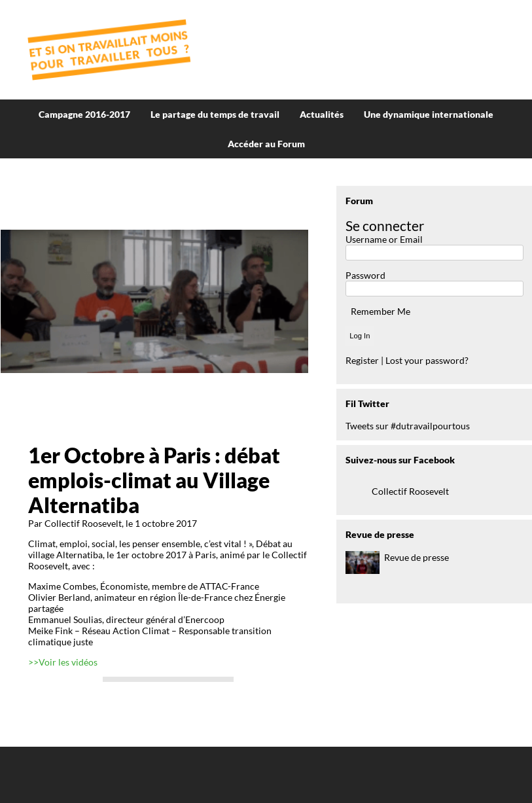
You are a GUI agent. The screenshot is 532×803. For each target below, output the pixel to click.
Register (362, 360)
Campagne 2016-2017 (84, 114)
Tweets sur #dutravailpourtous (408, 426)
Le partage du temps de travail (215, 114)
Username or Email (384, 239)
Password (365, 275)
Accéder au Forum (266, 144)
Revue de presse (417, 557)
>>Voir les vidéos (63, 662)
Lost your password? (427, 360)
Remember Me (381, 311)
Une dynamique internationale (429, 114)
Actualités (322, 114)
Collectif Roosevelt (410, 491)
